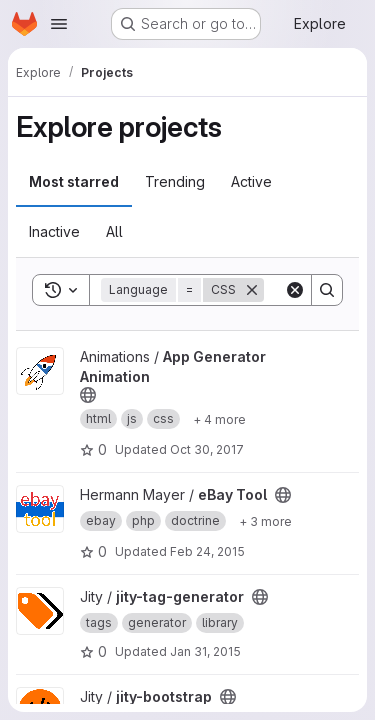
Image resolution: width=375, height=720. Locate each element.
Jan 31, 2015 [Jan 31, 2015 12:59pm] (205, 651)
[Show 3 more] (265, 521)
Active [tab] (251, 181)
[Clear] (295, 290)
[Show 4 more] (219, 419)
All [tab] (114, 231)
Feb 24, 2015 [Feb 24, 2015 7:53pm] (207, 551)
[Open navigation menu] (59, 24)
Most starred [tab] (74, 181)
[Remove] (252, 290)
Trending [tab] (175, 181)
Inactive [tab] (54, 231)
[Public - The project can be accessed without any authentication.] (88, 395)
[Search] (327, 290)
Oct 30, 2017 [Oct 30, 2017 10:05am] (207, 449)
